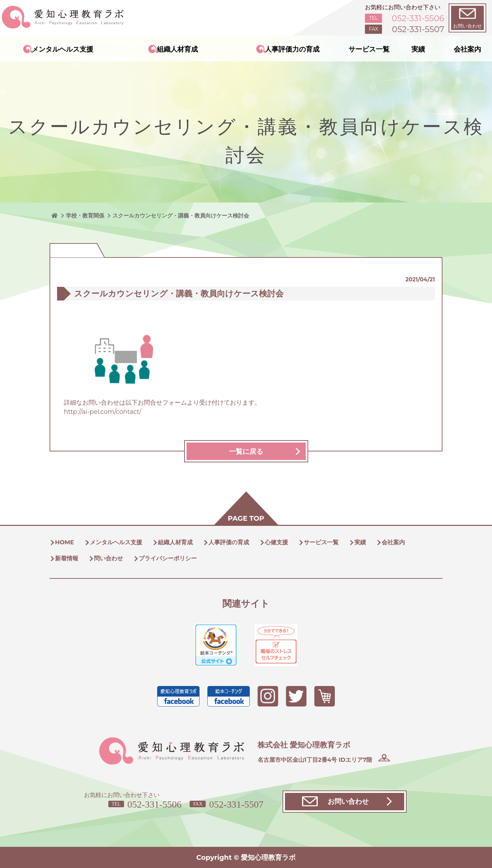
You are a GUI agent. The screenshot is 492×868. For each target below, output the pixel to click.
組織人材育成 (177, 49)
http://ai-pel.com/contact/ (103, 412)
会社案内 (467, 49)
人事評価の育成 (229, 542)
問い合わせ (108, 558)
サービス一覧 (369, 49)
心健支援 (276, 542)
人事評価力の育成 (292, 49)
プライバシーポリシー (168, 558)
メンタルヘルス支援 (63, 49)
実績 (418, 49)
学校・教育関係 (85, 216)
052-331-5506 (155, 804)
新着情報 (67, 558)
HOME (65, 542)
